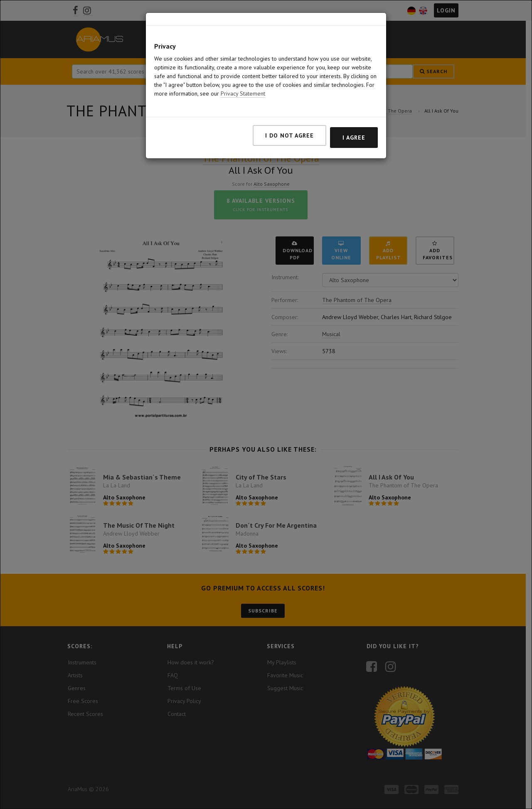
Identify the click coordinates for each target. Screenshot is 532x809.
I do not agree (289, 135)
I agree (354, 138)
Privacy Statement (243, 93)
